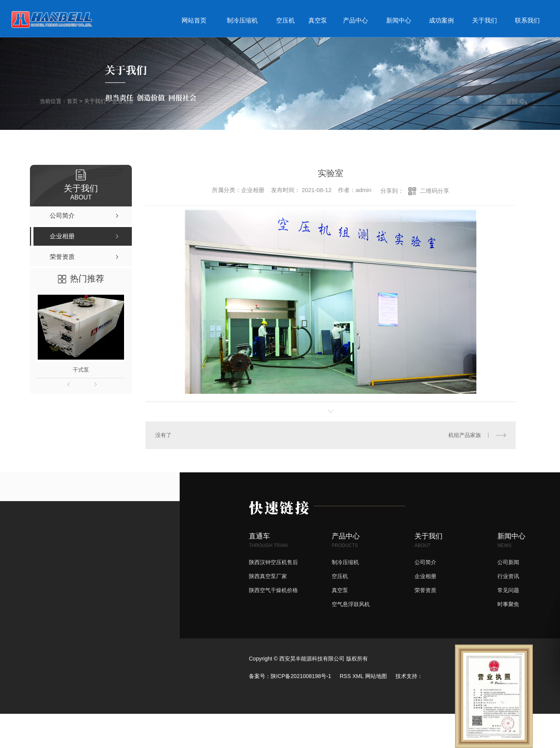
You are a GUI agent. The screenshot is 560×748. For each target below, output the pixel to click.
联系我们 (527, 20)
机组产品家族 (465, 435)
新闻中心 (399, 20)
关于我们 (485, 20)
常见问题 (508, 590)
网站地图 (376, 676)
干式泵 (81, 370)
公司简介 (425, 562)
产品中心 (355, 20)
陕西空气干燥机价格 (273, 590)
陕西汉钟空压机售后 (273, 562)
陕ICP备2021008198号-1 (301, 676)
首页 (72, 101)
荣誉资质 (425, 590)
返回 (516, 101)
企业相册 (123, 101)
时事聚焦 (508, 604)
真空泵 (318, 20)
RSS (345, 676)
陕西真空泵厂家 (268, 576)
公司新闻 (508, 562)
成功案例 (441, 20)
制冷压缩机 (242, 20)
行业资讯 (508, 576)
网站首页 (194, 20)
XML (358, 676)
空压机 (285, 20)
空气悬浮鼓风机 (351, 604)
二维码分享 (435, 191)
